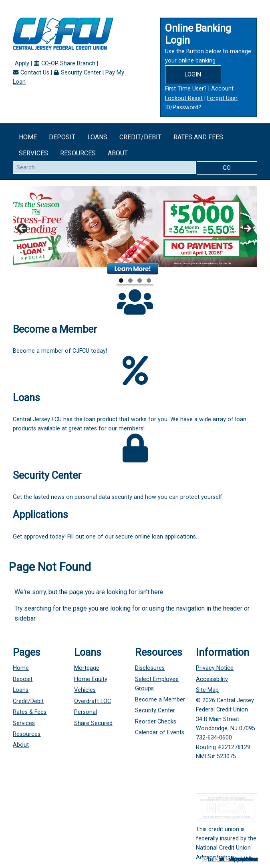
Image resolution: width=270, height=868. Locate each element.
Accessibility (212, 679)
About (118, 153)
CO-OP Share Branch (68, 63)
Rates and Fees (198, 137)
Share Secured (93, 723)
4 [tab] (149, 280)
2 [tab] (130, 280)
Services (33, 153)
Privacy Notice (215, 668)
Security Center (81, 73)
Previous (23, 229)
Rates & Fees (30, 712)
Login (193, 75)
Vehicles (85, 690)
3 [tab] (140, 280)
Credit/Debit (140, 137)
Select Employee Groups (157, 684)
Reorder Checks (156, 722)
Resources (78, 153)
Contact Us (35, 73)
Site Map (207, 690)
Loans (97, 137)
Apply (22, 63)
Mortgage (87, 668)
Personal (86, 712)
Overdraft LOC (93, 701)
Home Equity (91, 679)
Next (247, 229)
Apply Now (244, 859)
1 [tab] (121, 280)
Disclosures (150, 668)
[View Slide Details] (135, 231)
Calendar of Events (160, 732)
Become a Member (160, 700)
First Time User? (186, 89)
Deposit (62, 137)
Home (28, 137)
